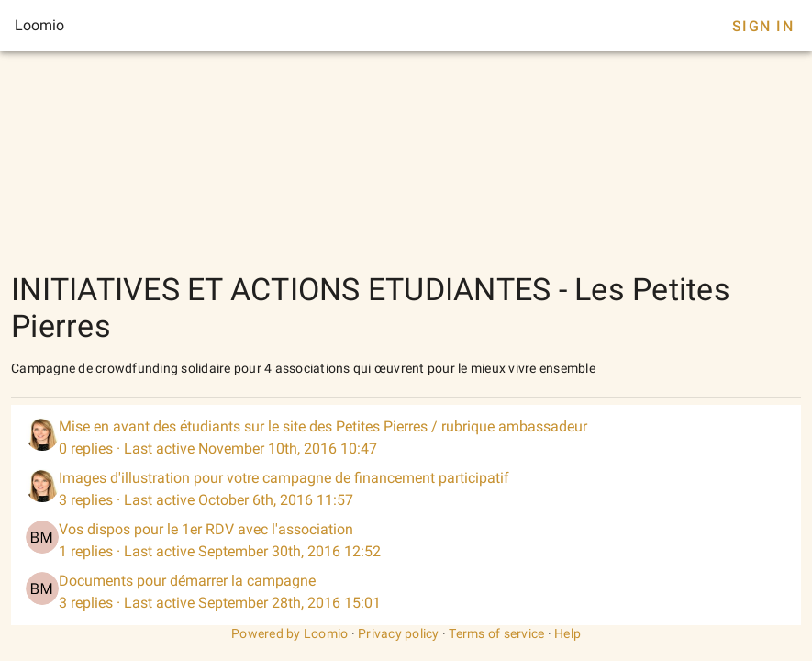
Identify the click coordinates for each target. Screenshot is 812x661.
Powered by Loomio (289, 633)
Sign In (763, 26)
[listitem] (406, 438)
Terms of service (496, 633)
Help (567, 633)
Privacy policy (399, 633)
